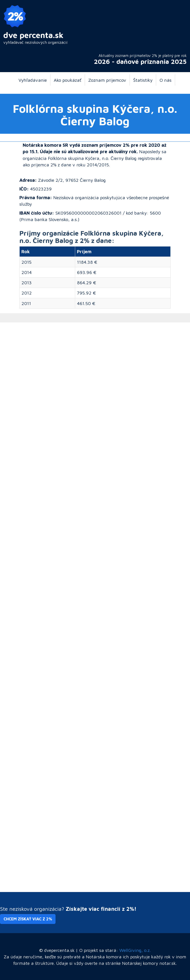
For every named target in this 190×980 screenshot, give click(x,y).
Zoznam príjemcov (107, 80)
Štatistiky (143, 80)
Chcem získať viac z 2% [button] (28, 919)
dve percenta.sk (33, 35)
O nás (165, 80)
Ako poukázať (68, 80)
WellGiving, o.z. (135, 950)
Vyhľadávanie (33, 80)
